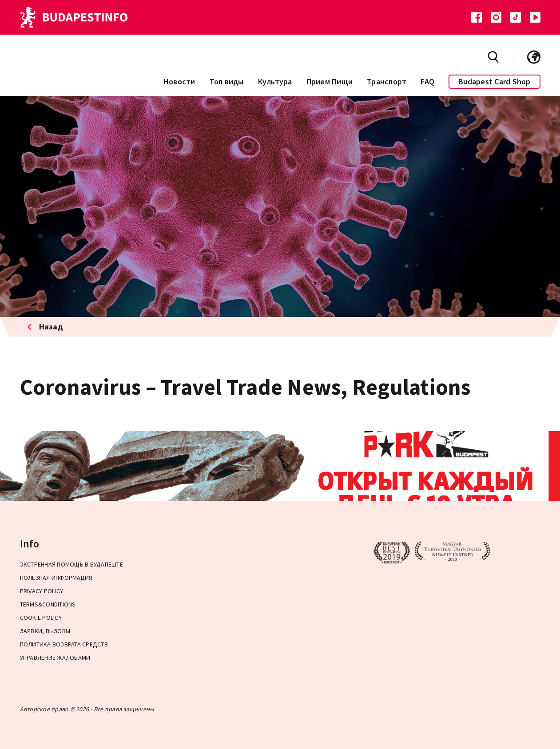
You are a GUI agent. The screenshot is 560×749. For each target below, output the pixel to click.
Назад (45, 327)
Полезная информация (56, 578)
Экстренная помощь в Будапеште (71, 564)
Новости (179, 81)
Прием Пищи (330, 81)
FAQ (427, 81)
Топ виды (227, 81)
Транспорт (387, 81)
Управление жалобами (55, 658)
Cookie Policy (41, 618)
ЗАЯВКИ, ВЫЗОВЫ (45, 631)
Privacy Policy (42, 591)
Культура (275, 81)
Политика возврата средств (64, 644)
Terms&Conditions (48, 604)
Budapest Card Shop (494, 81)
